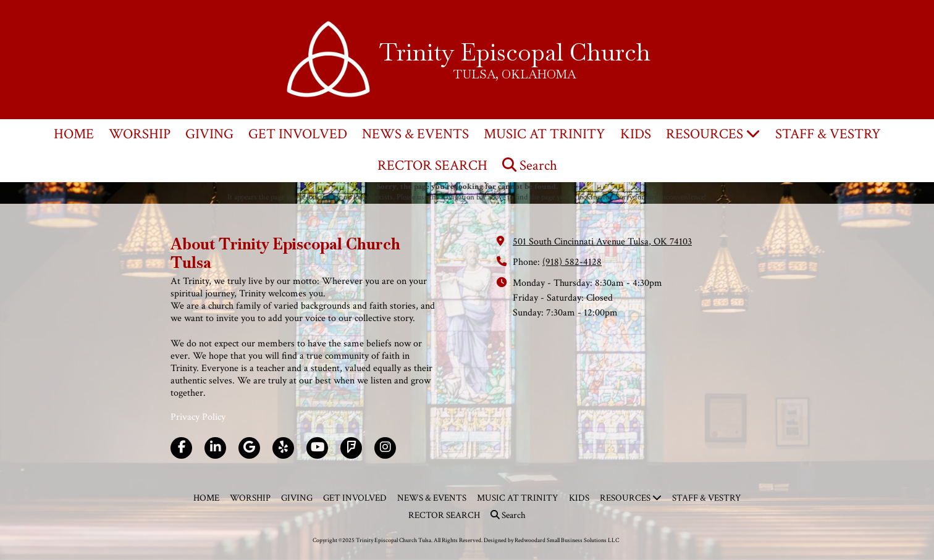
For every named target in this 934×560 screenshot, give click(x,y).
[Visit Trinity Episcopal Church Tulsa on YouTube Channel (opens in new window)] (317, 448)
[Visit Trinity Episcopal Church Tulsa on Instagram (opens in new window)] (385, 448)
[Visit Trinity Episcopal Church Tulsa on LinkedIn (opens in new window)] (215, 448)
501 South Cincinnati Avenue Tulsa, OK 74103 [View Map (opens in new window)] (602, 242)
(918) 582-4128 (572, 262)
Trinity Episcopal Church (515, 52)
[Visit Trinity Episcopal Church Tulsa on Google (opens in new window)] (249, 448)
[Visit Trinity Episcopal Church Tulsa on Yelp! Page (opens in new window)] (283, 448)
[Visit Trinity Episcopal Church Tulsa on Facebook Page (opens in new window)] (181, 448)
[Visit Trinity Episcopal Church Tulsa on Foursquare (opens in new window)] (351, 448)
